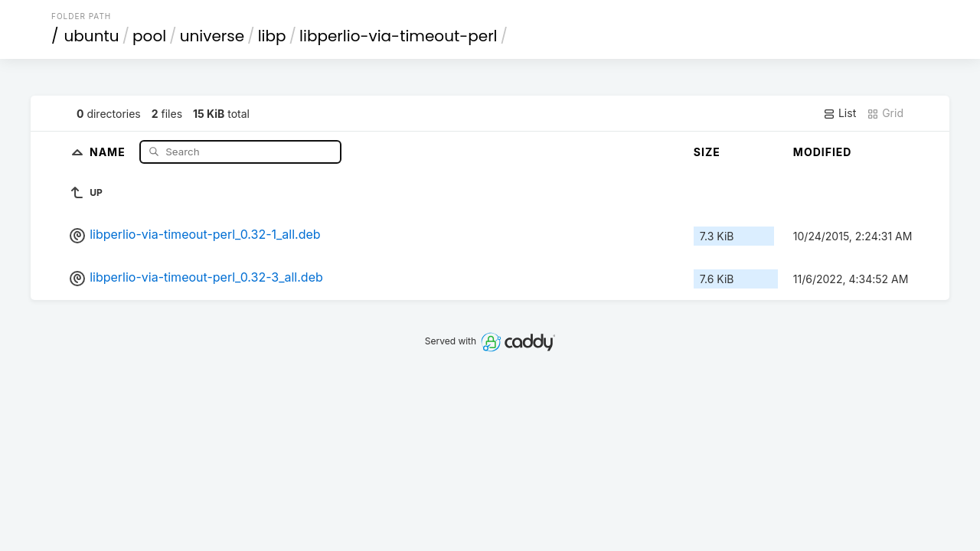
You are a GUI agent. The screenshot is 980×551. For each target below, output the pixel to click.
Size (707, 152)
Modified (823, 152)
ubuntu (92, 36)
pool (149, 36)
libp (272, 36)
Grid (885, 113)
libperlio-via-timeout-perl (398, 36)
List (840, 113)
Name (109, 151)
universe (212, 36)
